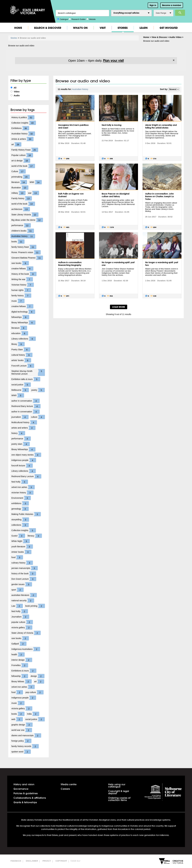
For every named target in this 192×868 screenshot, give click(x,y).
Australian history (23, 134)
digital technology (23, 312)
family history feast (24, 247)
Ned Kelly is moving (112, 125)
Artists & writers (22, 139)
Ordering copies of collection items (119, 799)
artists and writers (23, 428)
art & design (21, 161)
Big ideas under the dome (27, 220)
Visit (103, 28)
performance (21, 225)
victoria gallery (22, 627)
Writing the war (22, 279)
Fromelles (20, 665)
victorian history (22, 493)
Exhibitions (20, 128)
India (33, 714)
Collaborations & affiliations (30, 798)
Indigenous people (24, 698)
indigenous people (24, 460)
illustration (20, 188)
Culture (19, 171)
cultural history (22, 355)
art (16, 144)
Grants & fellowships (25, 802)
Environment (21, 498)
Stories (123, 28)
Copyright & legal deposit (119, 792)
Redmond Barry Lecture (26, 476)
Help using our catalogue (117, 785)
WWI (36, 182)
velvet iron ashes (23, 487)
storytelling (20, 520)
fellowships (20, 317)
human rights (21, 290)
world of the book (23, 166)
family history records (25, 746)
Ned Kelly (20, 482)
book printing (35, 606)
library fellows (22, 681)
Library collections (24, 339)
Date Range (163, 13)
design (37, 676)
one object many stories (26, 455)
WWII (18, 395)
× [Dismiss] (174, 60)
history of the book (24, 574)
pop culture (34, 692)
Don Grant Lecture (24, 579)
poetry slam (21, 444)
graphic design (22, 725)
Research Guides (77, 19)
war (34, 193)
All (13, 88)
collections (20, 525)
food (17, 557)
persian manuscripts (25, 568)
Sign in (153, 5)
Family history (22, 198)
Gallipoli (19, 644)
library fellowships (23, 323)
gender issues (22, 584)
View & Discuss (159, 37)
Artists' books (21, 552)
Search (180, 13)
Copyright (61, 861)
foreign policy (21, 741)
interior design (22, 660)
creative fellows (22, 269)
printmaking (21, 177)
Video (15, 92)
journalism (20, 417)
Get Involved (169, 28)
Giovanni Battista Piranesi (27, 258)
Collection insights (24, 123)
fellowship (20, 676)
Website (91, 19)
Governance (21, 789)
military (18, 193)
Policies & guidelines (26, 793)
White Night (21, 541)
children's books (23, 231)
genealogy (20, 509)
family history (21, 296)
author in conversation (25, 401)
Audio (15, 96)
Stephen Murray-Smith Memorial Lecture (28, 372)
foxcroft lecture (22, 466)
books (18, 242)
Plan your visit (113, 60)
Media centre (69, 784)
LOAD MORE (119, 307)
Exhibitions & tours (24, 671)
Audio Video (175, 37)
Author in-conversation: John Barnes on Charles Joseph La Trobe (159, 196)
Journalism (20, 617)
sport (17, 590)
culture (38, 417)
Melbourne (20, 390)
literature (19, 182)
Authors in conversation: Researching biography (70, 264)
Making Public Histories (26, 514)
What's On (80, 28)
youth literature (22, 547)
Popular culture (22, 155)
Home (18, 28)
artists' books (21, 360)
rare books (20, 263)
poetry (38, 390)
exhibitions (20, 503)
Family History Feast (25, 150)
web (17, 719)
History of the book (24, 274)
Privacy (47, 861)
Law (17, 606)
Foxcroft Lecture (23, 366)
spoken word (21, 752)
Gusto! (18, 536)
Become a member (172, 5)
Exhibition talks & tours (26, 379)
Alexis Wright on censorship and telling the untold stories (161, 126)
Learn (144, 28)
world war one (22, 730)
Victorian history (23, 285)
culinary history (22, 563)
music (18, 301)
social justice (21, 385)
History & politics (23, 117)
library (18, 344)
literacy (35, 536)
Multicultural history (24, 422)
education (20, 333)
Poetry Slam (21, 350)
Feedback (16, 861)
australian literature (24, 595)
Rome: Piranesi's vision (26, 252)
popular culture (22, 622)
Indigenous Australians (26, 649)
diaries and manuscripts (26, 735)
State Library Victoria (25, 215)
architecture (21, 209)
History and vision (24, 784)
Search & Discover (48, 28)
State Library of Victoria (26, 633)
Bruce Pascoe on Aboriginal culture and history (115, 195)
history (18, 433)
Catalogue (63, 19)
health (18, 654)
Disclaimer (32, 861)
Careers (65, 789)
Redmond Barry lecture (26, 406)
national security (23, 601)
